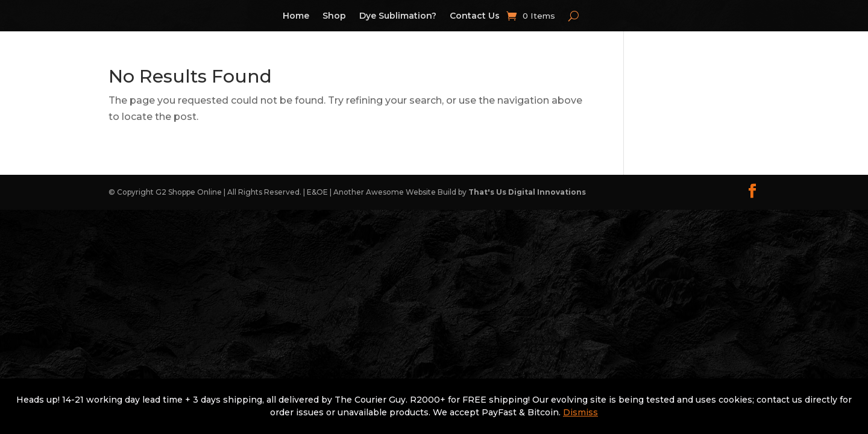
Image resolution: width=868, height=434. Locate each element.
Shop (334, 16)
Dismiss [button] (580, 412)
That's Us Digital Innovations (527, 192)
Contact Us (475, 16)
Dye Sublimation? (398, 16)
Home (296, 16)
